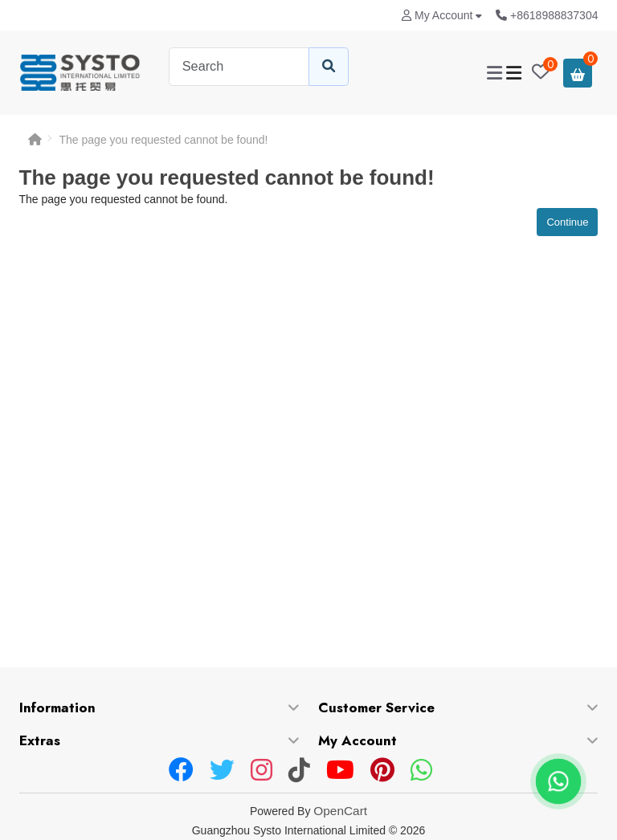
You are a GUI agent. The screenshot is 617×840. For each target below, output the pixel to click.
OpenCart (340, 811)
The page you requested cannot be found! (164, 140)
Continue (567, 222)
